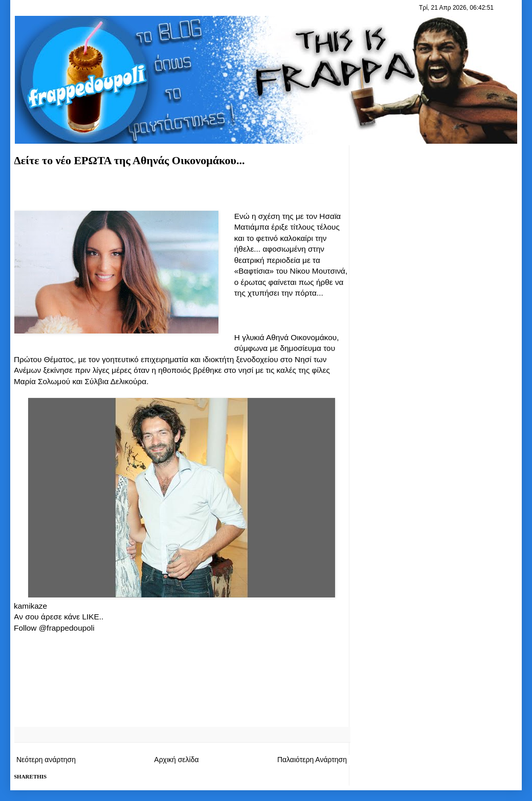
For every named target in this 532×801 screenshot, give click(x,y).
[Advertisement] (182, 192)
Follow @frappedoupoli (54, 628)
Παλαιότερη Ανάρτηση (312, 760)
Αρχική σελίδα (176, 760)
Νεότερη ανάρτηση (46, 760)
